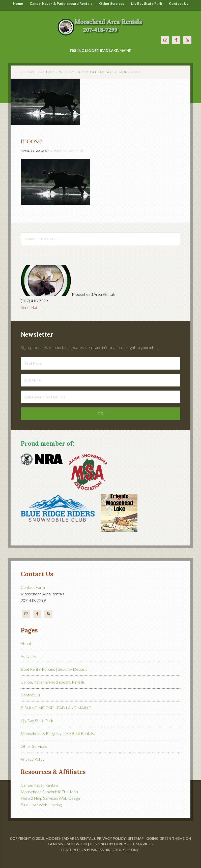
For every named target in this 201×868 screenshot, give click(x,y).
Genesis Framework (68, 844)
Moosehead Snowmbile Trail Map (49, 792)
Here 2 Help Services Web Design (50, 798)
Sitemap (136, 838)
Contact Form (33, 587)
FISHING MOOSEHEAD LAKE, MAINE (56, 708)
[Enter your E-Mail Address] (100, 397)
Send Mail (29, 307)
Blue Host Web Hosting (41, 805)
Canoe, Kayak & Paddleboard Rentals (53, 682)
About (26, 643)
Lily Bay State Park (37, 720)
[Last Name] (100, 380)
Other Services (34, 746)
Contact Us (30, 695)
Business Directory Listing (113, 850)
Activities (29, 656)
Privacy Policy (33, 759)
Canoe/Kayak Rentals (39, 785)
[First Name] (100, 363)
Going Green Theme (165, 838)
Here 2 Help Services (133, 844)
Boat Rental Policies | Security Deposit (54, 669)
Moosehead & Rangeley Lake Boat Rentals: (58, 733)
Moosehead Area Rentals (100, 24)
